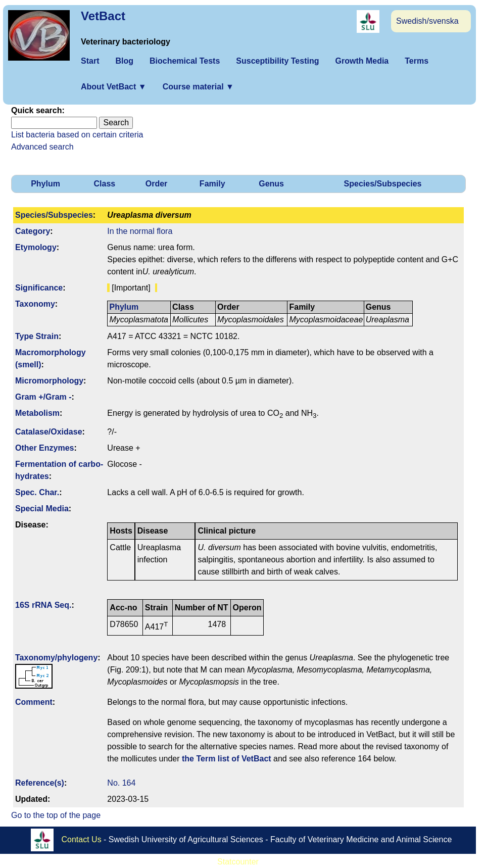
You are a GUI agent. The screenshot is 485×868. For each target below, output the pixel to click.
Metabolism (37, 413)
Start (90, 61)
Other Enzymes (44, 448)
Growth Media (362, 61)
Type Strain (37, 336)
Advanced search (42, 147)
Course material (198, 87)
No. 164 (121, 783)
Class (105, 184)
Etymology (36, 247)
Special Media (42, 509)
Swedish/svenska (427, 21)
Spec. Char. (37, 492)
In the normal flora (140, 231)
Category (33, 231)
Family (212, 184)
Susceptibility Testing (277, 61)
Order (157, 184)
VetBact (103, 16)
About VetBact (114, 87)
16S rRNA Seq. (43, 605)
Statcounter (238, 862)
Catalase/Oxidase (49, 432)
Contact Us (82, 839)
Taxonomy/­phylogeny (56, 658)
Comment (34, 702)
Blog (124, 61)
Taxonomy (35, 304)
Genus (271, 184)
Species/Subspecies (383, 184)
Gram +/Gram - (43, 397)
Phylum (45, 184)
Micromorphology (49, 381)
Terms (417, 61)
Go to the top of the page (56, 815)
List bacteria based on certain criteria (77, 135)
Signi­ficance (39, 288)
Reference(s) (40, 783)
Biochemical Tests (185, 61)
